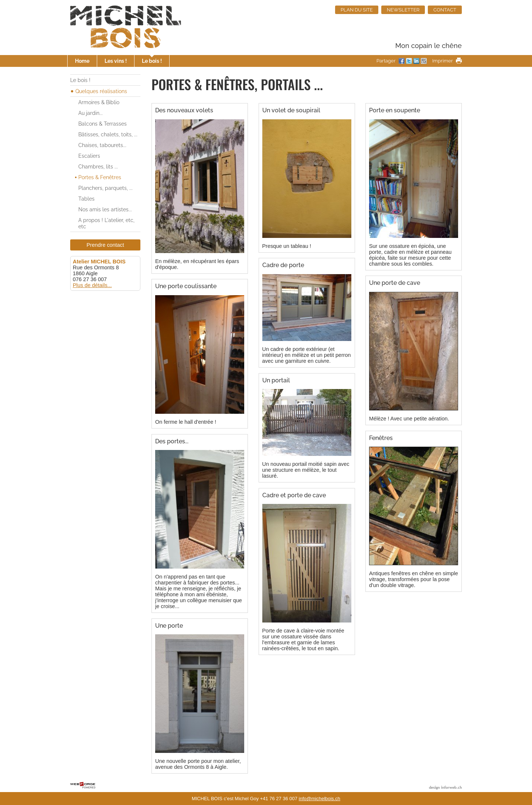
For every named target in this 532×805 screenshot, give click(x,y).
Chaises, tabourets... (102, 145)
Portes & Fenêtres (100, 177)
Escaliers (89, 156)
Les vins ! (116, 61)
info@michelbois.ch (320, 799)
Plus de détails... (92, 285)
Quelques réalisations (101, 91)
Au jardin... (91, 113)
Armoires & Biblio (99, 102)
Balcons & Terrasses (103, 124)
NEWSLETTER (403, 10)
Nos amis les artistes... (105, 209)
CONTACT (445, 10)
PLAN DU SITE (357, 10)
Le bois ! (152, 61)
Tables (86, 199)
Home (82, 61)
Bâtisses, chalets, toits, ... (108, 134)
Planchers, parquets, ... (105, 188)
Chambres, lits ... (98, 166)
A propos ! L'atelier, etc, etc (106, 223)
